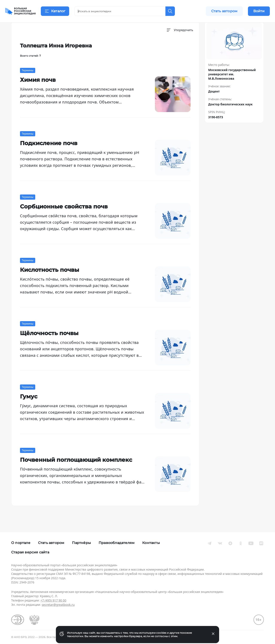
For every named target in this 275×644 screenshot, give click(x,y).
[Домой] (20, 11)
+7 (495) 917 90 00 (53, 600)
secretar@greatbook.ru (58, 605)
